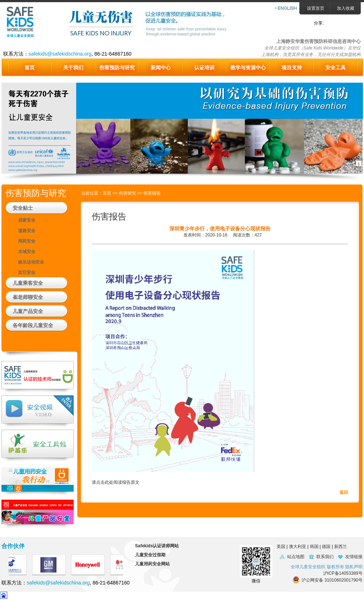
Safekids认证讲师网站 (157, 546)
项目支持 (292, 68)
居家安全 (27, 220)
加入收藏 (346, 8)
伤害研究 (127, 193)
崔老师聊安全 (28, 297)
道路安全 (27, 231)
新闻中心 (161, 68)
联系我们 (325, 557)
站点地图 (296, 557)
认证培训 (204, 68)
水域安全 (27, 252)
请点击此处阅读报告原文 (116, 482)
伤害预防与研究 (117, 68)
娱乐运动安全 (31, 262)
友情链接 (354, 557)
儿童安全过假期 (150, 555)
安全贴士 (23, 208)
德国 (326, 547)
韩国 (314, 547)
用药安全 (27, 241)
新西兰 (341, 547)
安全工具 (335, 68)
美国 (279, 547)
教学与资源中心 (248, 68)
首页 (30, 68)
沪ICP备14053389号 (343, 573)
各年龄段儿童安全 (33, 325)
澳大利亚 (298, 547)
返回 (344, 492)
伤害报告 (152, 193)
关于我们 (73, 68)
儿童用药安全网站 (152, 564)
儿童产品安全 (28, 311)
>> (115, 193)
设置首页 (316, 8)
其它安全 (27, 273)
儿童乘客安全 (28, 283)
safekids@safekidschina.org (60, 54)
